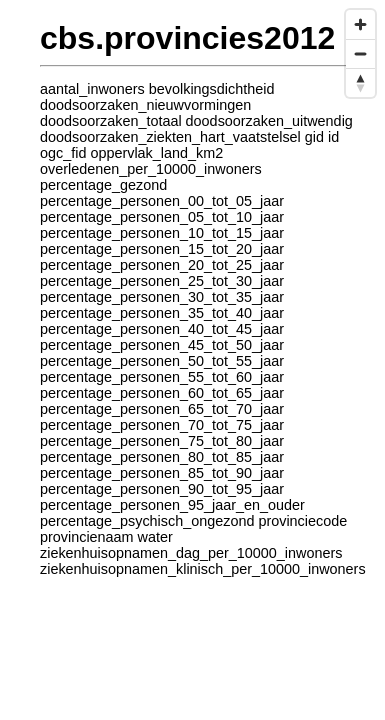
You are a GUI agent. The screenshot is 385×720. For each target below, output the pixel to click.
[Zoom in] (360, 24)
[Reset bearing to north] (360, 82)
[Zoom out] (360, 53)
